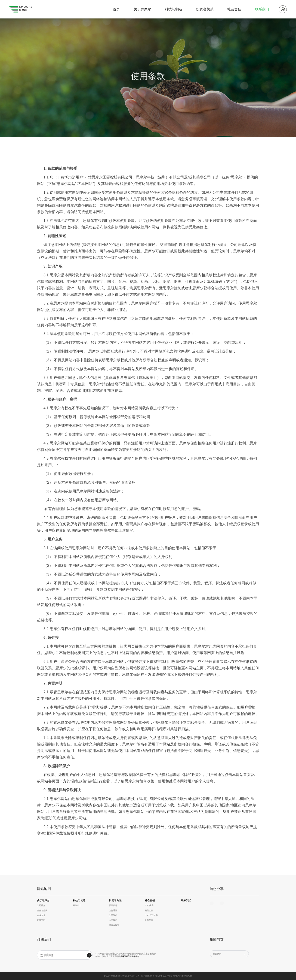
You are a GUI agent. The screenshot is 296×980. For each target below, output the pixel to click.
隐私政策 (125, 956)
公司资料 (113, 915)
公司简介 (41, 905)
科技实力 (77, 905)
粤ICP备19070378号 (165, 976)
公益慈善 (149, 920)
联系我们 (262, 9)
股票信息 (113, 905)
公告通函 (113, 911)
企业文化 (41, 915)
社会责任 (234, 9)
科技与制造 (174, 9)
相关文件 (149, 911)
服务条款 (136, 956)
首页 (116, 9)
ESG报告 (149, 905)
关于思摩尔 (142, 9)
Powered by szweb (183, 976)
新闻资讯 (41, 920)
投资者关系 (205, 9)
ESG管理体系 (151, 915)
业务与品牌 (42, 911)
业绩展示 (113, 920)
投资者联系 (114, 925)
